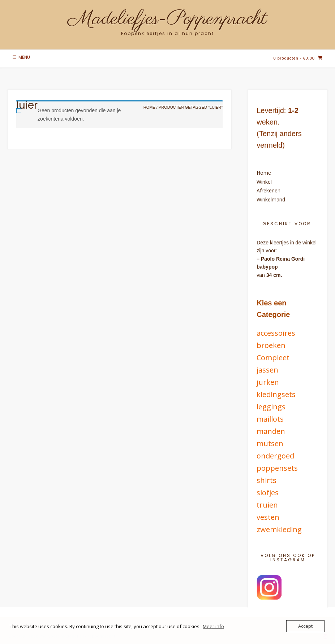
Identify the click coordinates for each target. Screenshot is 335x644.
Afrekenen (269, 190)
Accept (305, 626)
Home (264, 173)
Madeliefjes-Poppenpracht (167, 19)
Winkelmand (271, 199)
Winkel (264, 182)
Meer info (213, 626)
